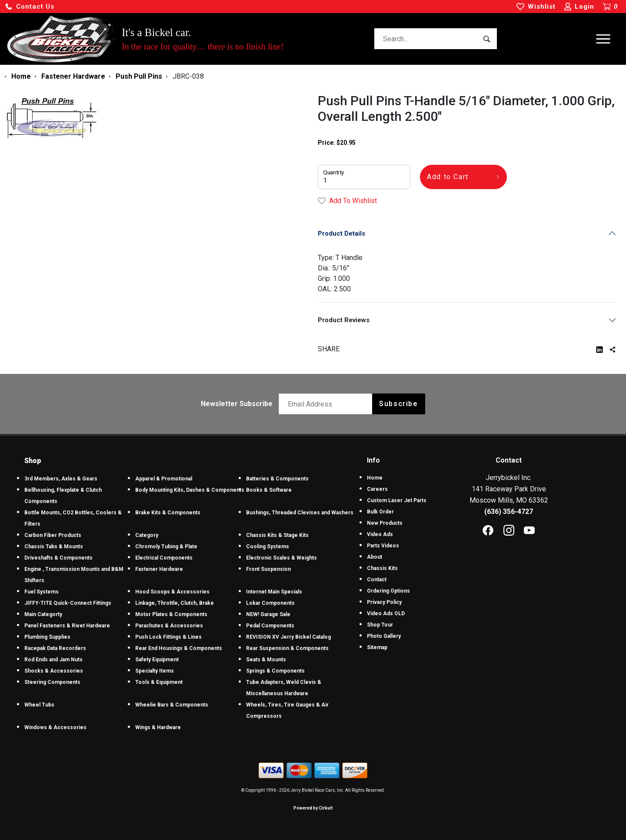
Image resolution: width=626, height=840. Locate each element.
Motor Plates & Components (171, 614)
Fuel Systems (42, 592)
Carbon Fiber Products (53, 535)
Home (375, 478)
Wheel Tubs (39, 705)
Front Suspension (268, 569)
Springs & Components (275, 671)
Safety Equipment (157, 660)
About (375, 557)
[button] (30, 7)
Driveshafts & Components (58, 558)
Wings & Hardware (158, 727)
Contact (377, 580)
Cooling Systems (268, 547)
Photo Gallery (384, 636)
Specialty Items (155, 671)
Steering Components (52, 682)
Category (147, 535)
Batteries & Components (277, 479)
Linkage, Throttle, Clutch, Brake (175, 603)
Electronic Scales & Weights (281, 558)
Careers (377, 489)
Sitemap (377, 647)
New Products (385, 523)
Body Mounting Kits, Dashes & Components (190, 490)
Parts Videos (383, 546)
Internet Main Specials (274, 592)
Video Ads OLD (386, 613)
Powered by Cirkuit (313, 808)
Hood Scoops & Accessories (172, 592)
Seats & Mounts (266, 660)
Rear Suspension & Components (287, 648)
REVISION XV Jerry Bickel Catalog (288, 637)
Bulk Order (380, 512)
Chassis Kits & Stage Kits (277, 535)
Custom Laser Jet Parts (397, 500)
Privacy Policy (384, 602)
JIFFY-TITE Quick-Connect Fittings (68, 603)
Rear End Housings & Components (179, 648)
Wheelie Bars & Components (172, 705)
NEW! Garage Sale (268, 614)
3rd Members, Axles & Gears (61, 479)
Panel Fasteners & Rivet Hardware (67, 626)
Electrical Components (164, 558)
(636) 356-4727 (509, 512)
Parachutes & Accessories (169, 626)
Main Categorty (43, 614)
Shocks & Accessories (54, 671)
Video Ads (380, 534)
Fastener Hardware (159, 569)
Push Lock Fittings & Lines (168, 637)
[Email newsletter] (328, 404)
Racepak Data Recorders (55, 648)
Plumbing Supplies (47, 637)
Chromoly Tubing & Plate (166, 547)
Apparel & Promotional (164, 479)
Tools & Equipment (159, 682)
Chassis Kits (382, 568)
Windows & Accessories (55, 727)
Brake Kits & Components (168, 513)
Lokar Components (270, 603)
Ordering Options (388, 591)
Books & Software (269, 490)
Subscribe (398, 404)
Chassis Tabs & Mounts (54, 547)
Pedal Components (270, 626)
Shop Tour (380, 625)
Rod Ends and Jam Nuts (53, 660)
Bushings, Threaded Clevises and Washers (300, 513)
